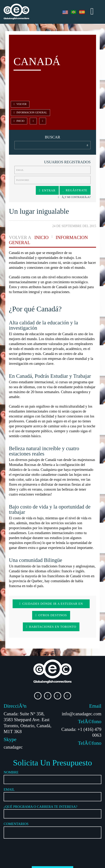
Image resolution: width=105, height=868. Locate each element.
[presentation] (53, 827)
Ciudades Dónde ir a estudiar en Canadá (53, 591)
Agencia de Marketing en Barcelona (69, 865)
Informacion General (43, 104)
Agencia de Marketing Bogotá (33, 865)
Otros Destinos (31, 603)
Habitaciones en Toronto (68, 603)
